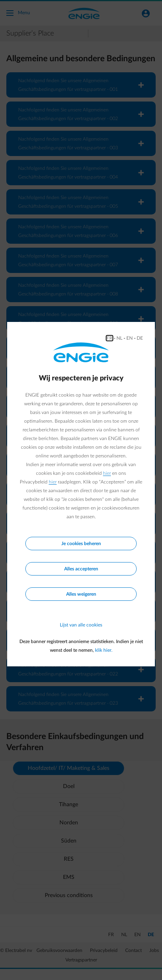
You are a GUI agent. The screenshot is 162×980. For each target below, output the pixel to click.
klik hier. (104, 650)
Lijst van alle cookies (81, 625)
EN (130, 338)
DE (140, 338)
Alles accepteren (81, 569)
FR (110, 338)
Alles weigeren (81, 594)
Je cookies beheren (81, 544)
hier (107, 473)
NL (119, 338)
